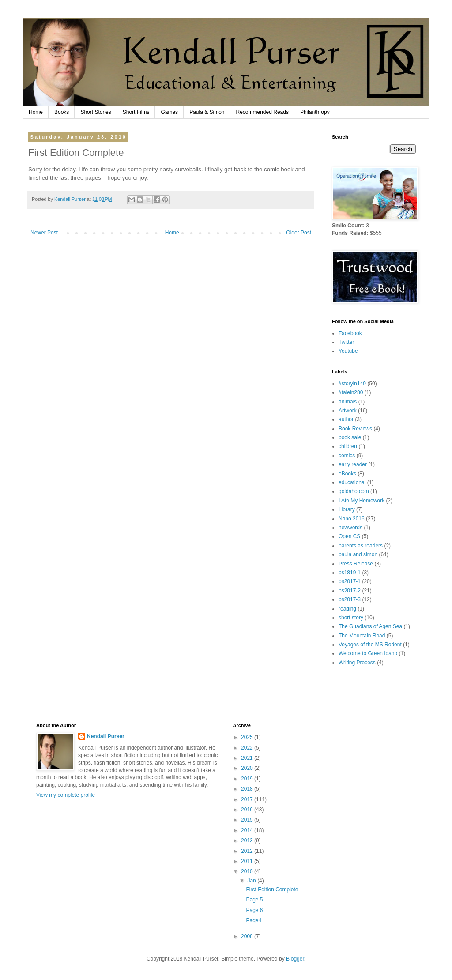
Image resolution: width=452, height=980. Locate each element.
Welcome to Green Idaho (368, 653)
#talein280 (351, 392)
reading (347, 609)
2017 (248, 799)
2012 (248, 851)
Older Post (299, 233)
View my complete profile (66, 795)
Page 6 (254, 910)
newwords (350, 528)
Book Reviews (355, 429)
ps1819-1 (350, 573)
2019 (248, 779)
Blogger (295, 959)
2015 (248, 820)
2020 (248, 768)
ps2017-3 (350, 599)
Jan (252, 881)
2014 (248, 830)
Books (62, 112)
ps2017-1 (350, 581)
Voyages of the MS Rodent (370, 645)
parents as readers (361, 546)
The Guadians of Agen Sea (370, 626)
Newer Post (44, 233)
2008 (248, 936)
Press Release (356, 564)
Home (36, 112)
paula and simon (358, 554)
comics (347, 456)
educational (352, 482)
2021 (248, 758)
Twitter (346, 342)
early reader (353, 464)
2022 (248, 748)
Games (169, 112)
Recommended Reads (262, 112)
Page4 (254, 920)
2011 (248, 861)
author (346, 419)
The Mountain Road (362, 636)
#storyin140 (352, 384)
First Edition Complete (272, 890)
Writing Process (357, 663)
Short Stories (96, 112)
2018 (248, 789)
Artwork (348, 411)
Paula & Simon (207, 112)
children (348, 446)
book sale (350, 437)
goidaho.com (354, 491)
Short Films (136, 112)
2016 (248, 810)
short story (351, 618)
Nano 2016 (352, 519)
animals (348, 402)
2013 (248, 841)
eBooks (347, 474)
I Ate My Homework (362, 501)
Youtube (348, 351)
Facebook (350, 333)
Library (347, 509)
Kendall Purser (106, 736)
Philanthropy (315, 112)
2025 (248, 737)
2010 (248, 871)
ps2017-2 (350, 591)
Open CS (349, 536)
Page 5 (254, 900)
